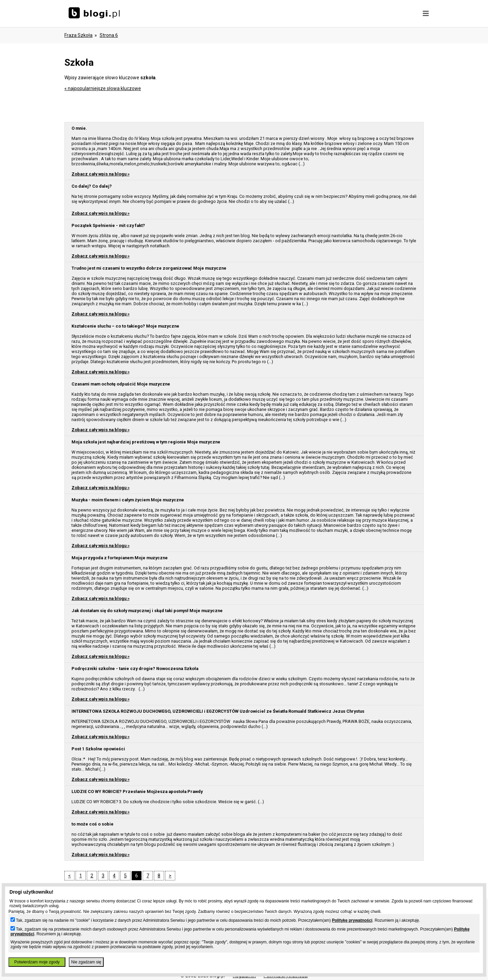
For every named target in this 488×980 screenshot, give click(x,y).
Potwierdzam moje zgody (37, 962)
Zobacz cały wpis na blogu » (100, 174)
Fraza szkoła (78, 35)
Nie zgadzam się (86, 962)
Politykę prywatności (352, 920)
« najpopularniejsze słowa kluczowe (103, 88)
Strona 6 (109, 35)
